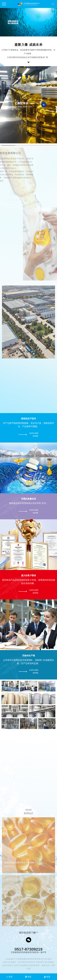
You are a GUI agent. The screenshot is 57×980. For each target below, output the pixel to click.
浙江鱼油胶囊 (22, 965)
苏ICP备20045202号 (27, 962)
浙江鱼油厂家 (10, 965)
